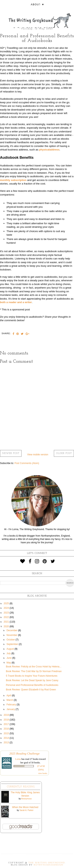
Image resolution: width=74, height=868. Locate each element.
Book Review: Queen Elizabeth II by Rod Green (31, 690)
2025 (7, 603)
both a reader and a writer (16, 302)
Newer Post (11, 453)
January (11, 709)
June (9, 658)
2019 (7, 715)
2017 (7, 724)
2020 (7, 626)
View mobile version (38, 455)
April (9, 696)
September (13, 644)
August (11, 649)
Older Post (64, 453)
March (10, 700)
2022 (7, 617)
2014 (7, 738)
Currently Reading (21, 787)
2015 (7, 733)
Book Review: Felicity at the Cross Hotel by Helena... (34, 667)
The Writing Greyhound (47, 863)
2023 (7, 613)
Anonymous (26, 799)
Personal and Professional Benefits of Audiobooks (32, 685)
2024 (7, 608)
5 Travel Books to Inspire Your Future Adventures (32, 676)
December (12, 630)
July (9, 653)
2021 (7, 622)
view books (43, 773)
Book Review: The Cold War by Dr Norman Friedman (34, 671)
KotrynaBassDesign (49, 865)
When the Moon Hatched (25, 807)
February (12, 705)
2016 (7, 729)
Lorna (18, 759)
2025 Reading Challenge (24, 753)
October (11, 640)
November (12, 635)
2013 (7, 743)
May (9, 663)
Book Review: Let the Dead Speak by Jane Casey (32, 680)
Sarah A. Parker (27, 810)
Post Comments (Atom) (27, 463)
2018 (7, 720)
